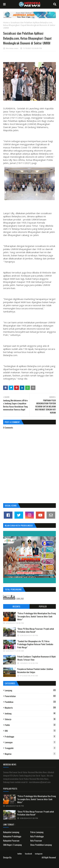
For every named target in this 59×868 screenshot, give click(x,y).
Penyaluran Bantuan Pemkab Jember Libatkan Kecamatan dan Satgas (35, 671)
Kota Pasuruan (36, 841)
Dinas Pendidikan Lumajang (41, 845)
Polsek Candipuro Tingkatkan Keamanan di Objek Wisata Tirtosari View (37, 658)
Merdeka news (12, 48)
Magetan (30, 754)
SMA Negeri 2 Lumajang (12, 845)
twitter (20, 854)
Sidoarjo (30, 719)
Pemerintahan (30, 696)
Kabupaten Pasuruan (11, 841)
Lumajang (30, 690)
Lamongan (30, 742)
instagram (39, 854)
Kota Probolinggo (37, 836)
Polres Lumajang (37, 832)
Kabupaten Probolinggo (12, 836)
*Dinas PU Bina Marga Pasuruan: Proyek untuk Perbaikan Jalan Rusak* (36, 630)
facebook (28, 854)
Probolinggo (30, 737)
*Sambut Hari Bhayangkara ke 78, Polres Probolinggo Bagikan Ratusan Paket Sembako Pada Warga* (35, 644)
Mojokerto (30, 708)
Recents (16, 606)
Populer (43, 606)
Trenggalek (30, 748)
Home (6, 23)
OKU (30, 731)
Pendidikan (30, 702)
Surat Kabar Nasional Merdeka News (27, 857)
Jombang (30, 713)
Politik (30, 725)
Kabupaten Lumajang (11, 832)
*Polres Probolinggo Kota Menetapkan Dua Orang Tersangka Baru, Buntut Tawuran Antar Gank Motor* (37, 616)
